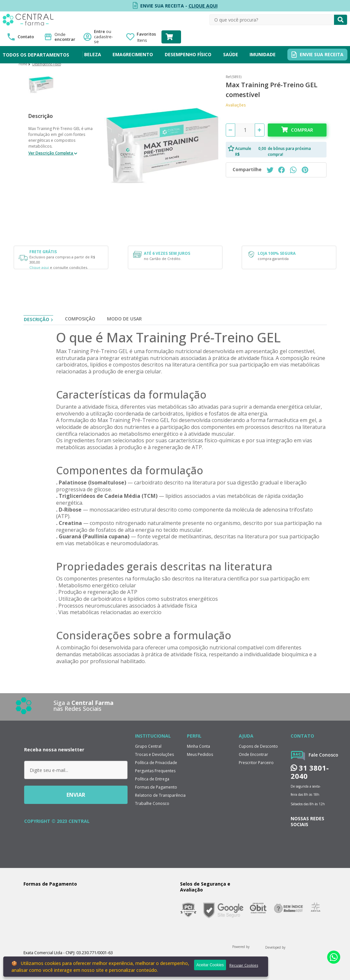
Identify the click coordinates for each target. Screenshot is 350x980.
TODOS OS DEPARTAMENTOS (36, 55)
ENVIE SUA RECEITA (322, 54)
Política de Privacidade (156, 763)
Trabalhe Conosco (152, 803)
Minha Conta (198, 746)
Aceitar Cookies (210, 965)
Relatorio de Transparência (160, 795)
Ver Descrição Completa (51, 153)
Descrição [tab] (37, 319)
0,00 (262, 148)
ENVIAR (76, 795)
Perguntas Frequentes (155, 771)
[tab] (80, 320)
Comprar (302, 130)
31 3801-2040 (310, 772)
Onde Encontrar (253, 754)
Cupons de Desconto (258, 746)
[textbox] (272, 20)
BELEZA (93, 54)
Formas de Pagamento (156, 787)
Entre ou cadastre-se (105, 37)
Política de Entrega (152, 779)
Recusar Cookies (244, 965)
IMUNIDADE (263, 54)
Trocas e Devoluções (154, 754)
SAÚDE (231, 54)
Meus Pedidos (200, 754)
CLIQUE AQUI (203, 6)
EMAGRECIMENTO (133, 54)
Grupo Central (148, 746)
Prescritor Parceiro (256, 763)
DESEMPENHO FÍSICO (188, 54)
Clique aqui (39, 267)
